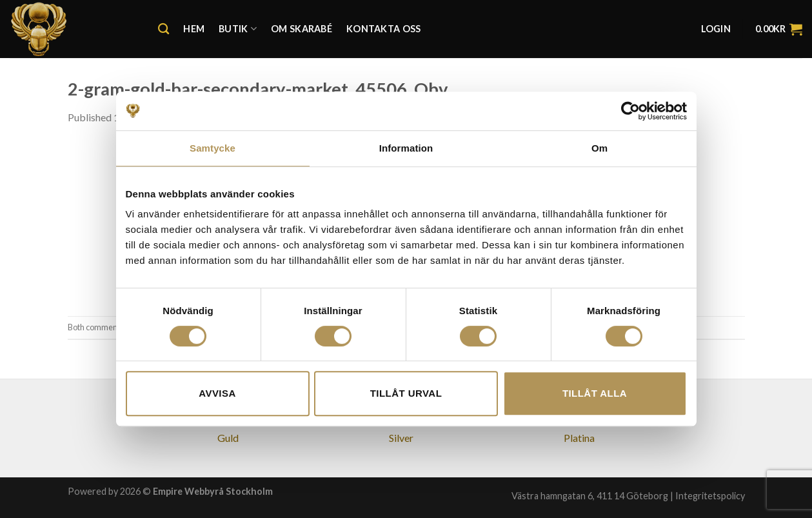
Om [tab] (599, 148)
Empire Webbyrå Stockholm (213, 491)
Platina (579, 438)
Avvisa (217, 393)
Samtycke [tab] (213, 148)
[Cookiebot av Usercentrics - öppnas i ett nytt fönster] (630, 111)
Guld (228, 438)
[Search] (163, 29)
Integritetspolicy (710, 496)
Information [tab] (406, 148)
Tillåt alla (595, 393)
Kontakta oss (383, 29)
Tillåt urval (406, 393)
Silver (401, 438)
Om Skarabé (302, 29)
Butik (238, 29)
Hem (194, 29)
